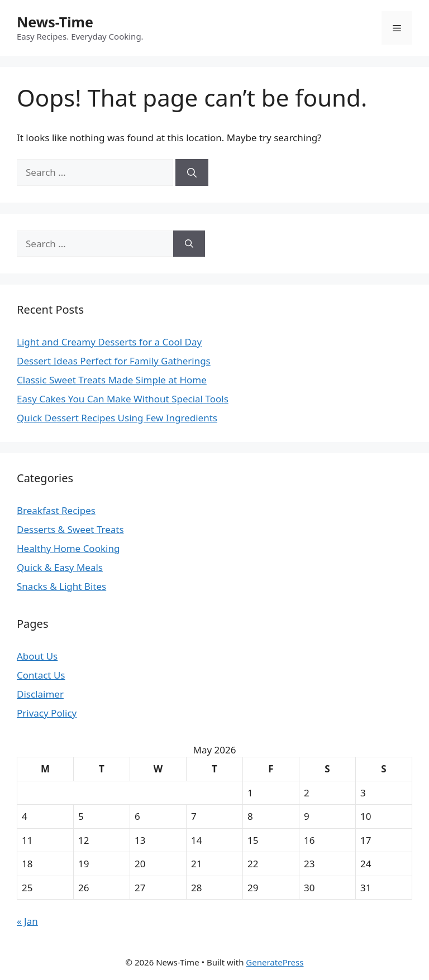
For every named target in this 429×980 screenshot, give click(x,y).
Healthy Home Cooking (68, 548)
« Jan (27, 921)
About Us (37, 656)
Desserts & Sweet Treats (70, 529)
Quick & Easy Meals (60, 567)
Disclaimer (40, 694)
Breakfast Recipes (56, 510)
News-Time (55, 22)
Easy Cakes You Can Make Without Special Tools (123, 399)
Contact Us (41, 675)
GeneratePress (275, 962)
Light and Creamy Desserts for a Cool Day (109, 342)
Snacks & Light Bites (61, 586)
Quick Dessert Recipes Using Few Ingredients (117, 418)
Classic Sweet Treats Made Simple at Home (112, 380)
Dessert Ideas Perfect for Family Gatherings (114, 361)
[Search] (192, 172)
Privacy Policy (47, 713)
